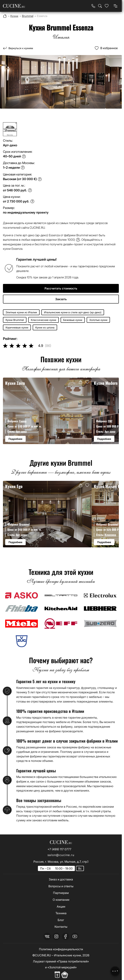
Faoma (23, 421)
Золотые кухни (98, 320)
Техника (61, 913)
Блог (61, 920)
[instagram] (56, 936)
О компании (61, 900)
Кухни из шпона (45, 327)
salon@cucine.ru (61, 855)
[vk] (47, 936)
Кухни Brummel (15, 320)
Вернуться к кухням (21, 48)
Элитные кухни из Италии (21, 312)
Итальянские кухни (67, 955)
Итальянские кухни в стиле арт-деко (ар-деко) (73, 312)
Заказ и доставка (61, 879)
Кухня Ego (14, 486)
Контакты (61, 927)
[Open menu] (115, 6)
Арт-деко (21, 431)
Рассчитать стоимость (61, 288)
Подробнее (15, 439)
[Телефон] (93, 6)
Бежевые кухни (73, 320)
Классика (110, 535)
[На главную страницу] (14, 6)
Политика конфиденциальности (61, 949)
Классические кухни (44, 320)
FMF (110, 421)
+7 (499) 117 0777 (59, 849)
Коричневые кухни (17, 327)
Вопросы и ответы (61, 886)
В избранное (109, 48)
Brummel (24, 524)
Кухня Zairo (15, 383)
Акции (61, 906)
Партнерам (61, 893)
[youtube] (75, 936)
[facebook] (66, 936)
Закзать (61, 299)
